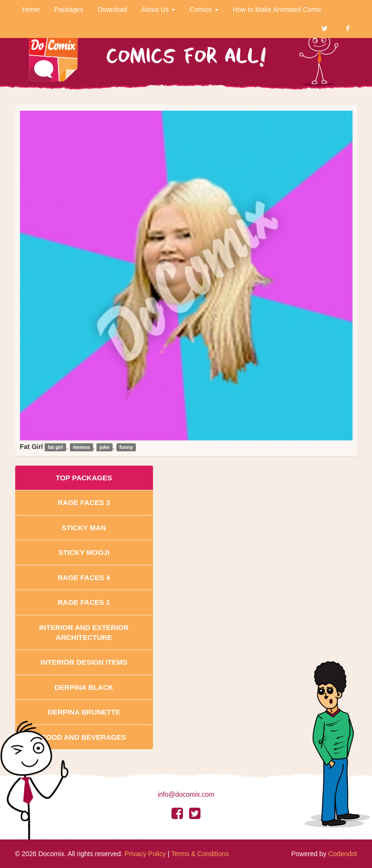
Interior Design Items (84, 662)
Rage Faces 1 (84, 602)
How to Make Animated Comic (277, 10)
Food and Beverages (84, 737)
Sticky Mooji (84, 552)
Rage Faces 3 (84, 502)
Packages (69, 10)
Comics (204, 10)
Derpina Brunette (84, 712)
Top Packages (84, 478)
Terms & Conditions (200, 854)
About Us (158, 10)
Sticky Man (84, 528)
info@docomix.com (186, 794)
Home (31, 10)
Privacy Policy (145, 854)
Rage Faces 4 (84, 577)
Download (112, 10)
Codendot (343, 854)
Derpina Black (84, 687)
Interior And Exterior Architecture (84, 632)
